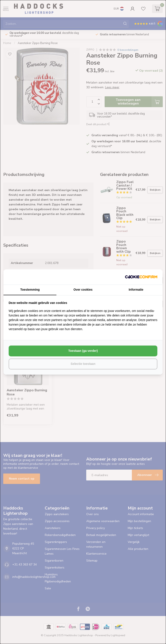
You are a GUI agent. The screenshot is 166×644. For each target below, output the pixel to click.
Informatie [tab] (136, 290)
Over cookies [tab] (83, 290)
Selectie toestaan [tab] (83, 364)
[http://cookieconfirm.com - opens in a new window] (141, 277)
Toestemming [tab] (30, 290)
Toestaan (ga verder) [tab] (83, 351)
